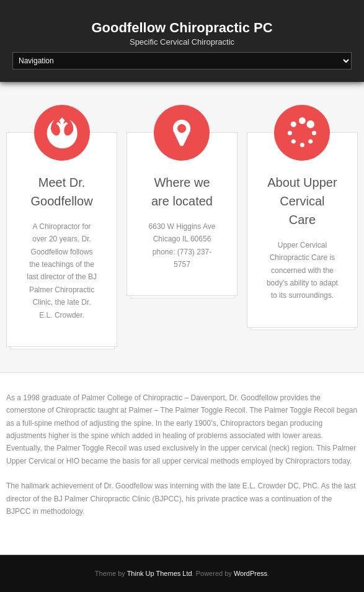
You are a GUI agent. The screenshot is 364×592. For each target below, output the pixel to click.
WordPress (251, 573)
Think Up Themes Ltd (160, 573)
